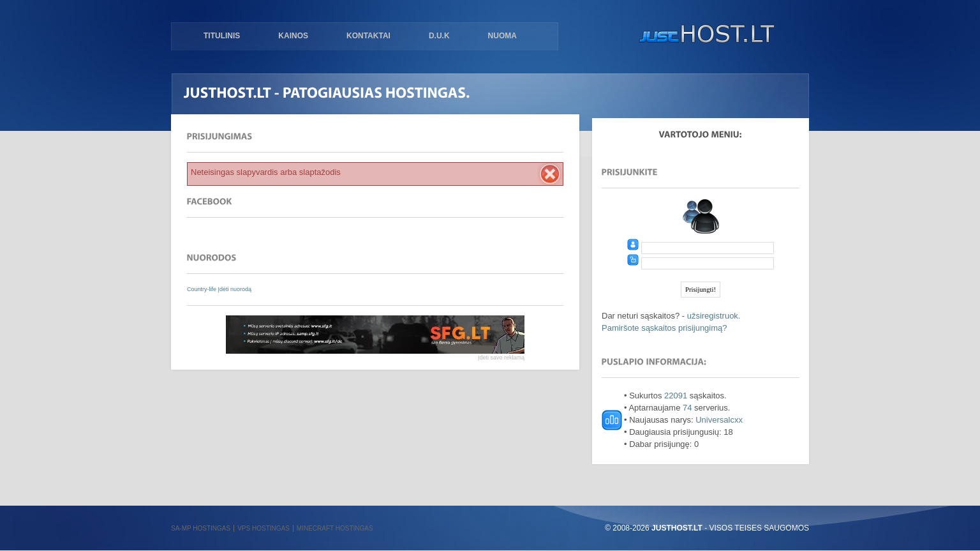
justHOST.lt (704, 35)
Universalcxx (719, 420)
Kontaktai (368, 36)
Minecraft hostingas (335, 528)
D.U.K (439, 36)
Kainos (293, 36)
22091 (676, 396)
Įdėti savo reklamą (501, 358)
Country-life (203, 289)
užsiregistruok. (714, 316)
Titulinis (222, 36)
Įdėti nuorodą (235, 289)
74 (687, 408)
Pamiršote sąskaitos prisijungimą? (664, 328)
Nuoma (502, 36)
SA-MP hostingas (201, 528)
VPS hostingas (264, 528)
